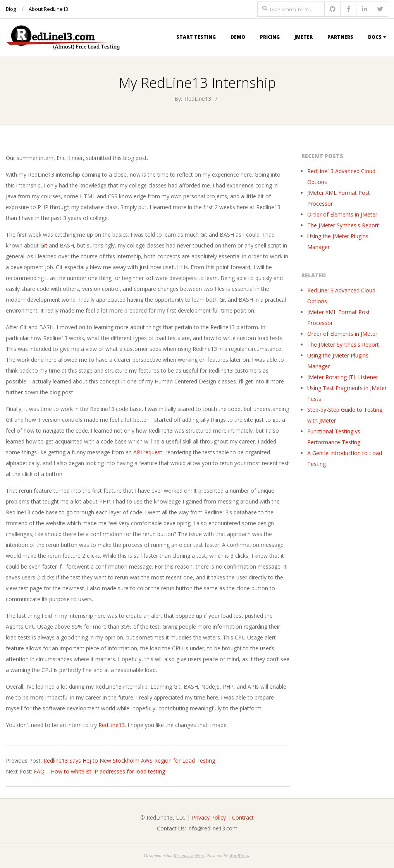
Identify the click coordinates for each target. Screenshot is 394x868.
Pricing (270, 37)
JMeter (304, 37)
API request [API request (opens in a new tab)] (148, 452)
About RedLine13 (48, 9)
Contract (243, 817)
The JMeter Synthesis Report (343, 225)
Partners (340, 37)
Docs (375, 37)
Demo (238, 37)
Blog (11, 9)
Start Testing (196, 37)
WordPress (239, 856)
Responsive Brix (189, 856)
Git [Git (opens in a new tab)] (44, 245)
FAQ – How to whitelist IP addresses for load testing (99, 771)
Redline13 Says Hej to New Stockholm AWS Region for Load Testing (129, 761)
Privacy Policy (209, 817)
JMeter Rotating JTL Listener (343, 377)
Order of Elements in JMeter (342, 214)
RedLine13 (112, 725)
